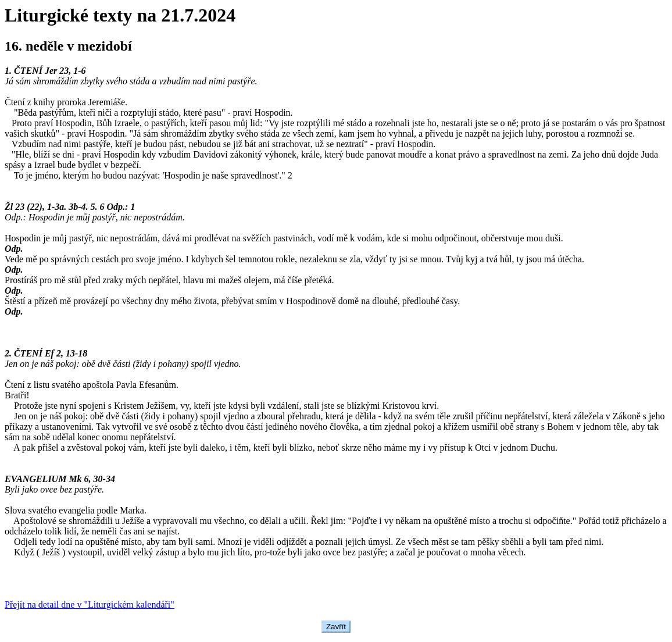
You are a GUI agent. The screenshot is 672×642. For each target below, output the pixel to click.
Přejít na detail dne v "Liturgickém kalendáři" (90, 604)
